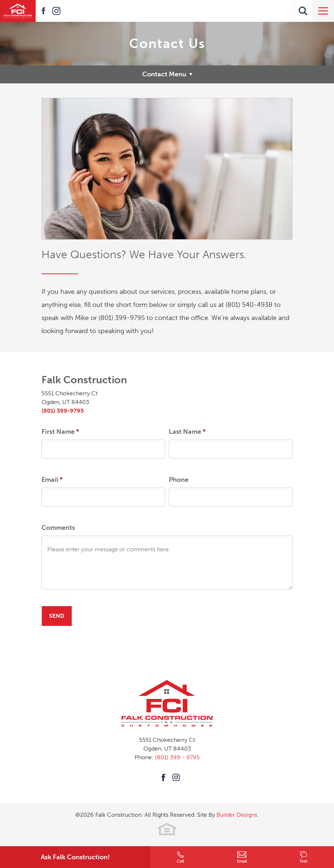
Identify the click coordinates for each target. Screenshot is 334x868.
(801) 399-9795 (63, 411)
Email (52, 480)
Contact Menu (164, 74)
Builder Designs (237, 815)
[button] (303, 11)
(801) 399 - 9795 (177, 757)
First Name (60, 432)
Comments (58, 528)
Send (57, 616)
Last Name (187, 432)
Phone (179, 480)
